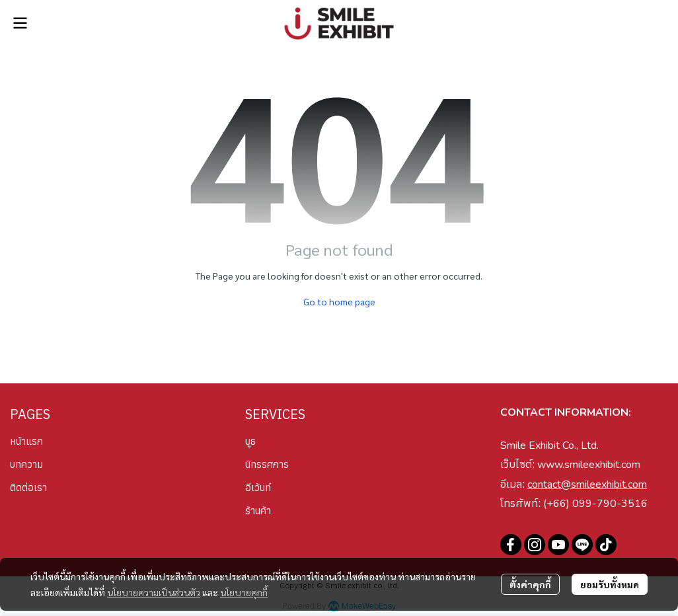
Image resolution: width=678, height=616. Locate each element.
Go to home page (339, 301)
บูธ (250, 441)
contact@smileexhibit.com (587, 484)
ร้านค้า (258, 511)
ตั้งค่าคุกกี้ (530, 584)
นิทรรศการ (267, 464)
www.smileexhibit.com (589, 465)
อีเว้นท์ (258, 487)
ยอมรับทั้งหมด (610, 584)
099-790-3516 (610, 504)
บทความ (26, 464)
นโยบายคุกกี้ (244, 592)
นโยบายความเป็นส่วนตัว (154, 592)
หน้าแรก (26, 441)
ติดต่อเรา (28, 487)
